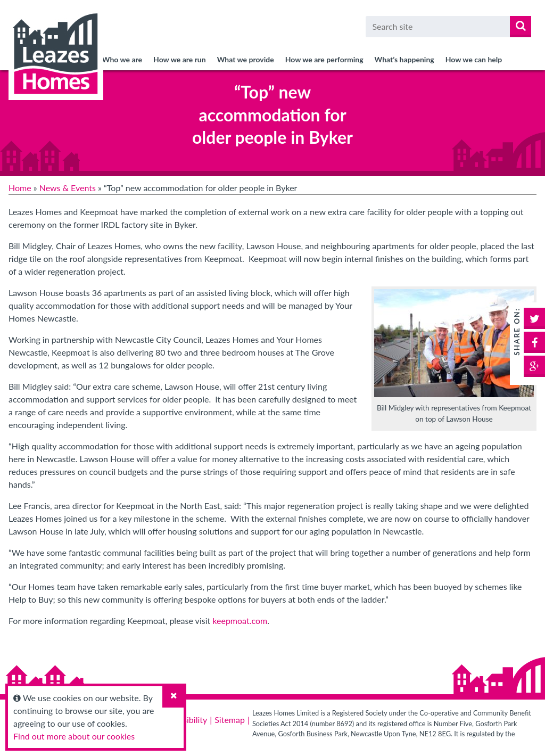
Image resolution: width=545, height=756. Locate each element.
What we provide (246, 59)
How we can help (474, 59)
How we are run (180, 59)
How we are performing (324, 59)
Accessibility (184, 720)
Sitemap (230, 720)
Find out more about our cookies (74, 736)
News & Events (68, 188)
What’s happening (404, 59)
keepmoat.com (240, 621)
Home (20, 188)
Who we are (122, 59)
